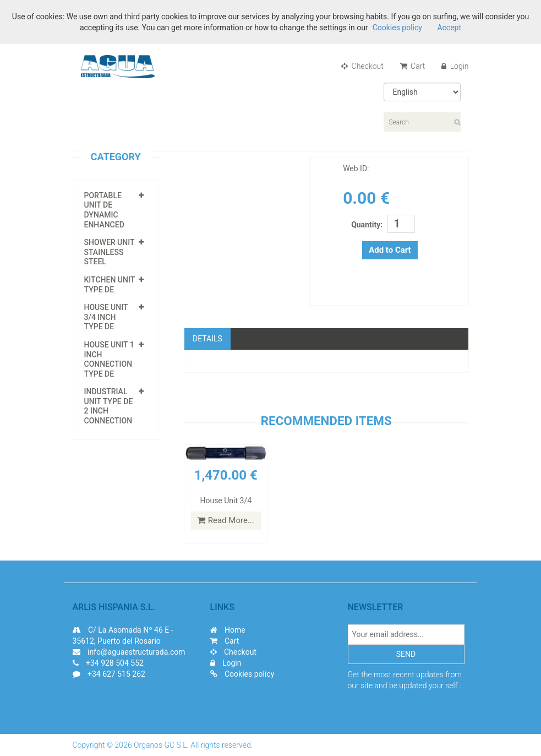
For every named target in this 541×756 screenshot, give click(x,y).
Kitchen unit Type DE (110, 285)
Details (207, 339)
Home (228, 630)
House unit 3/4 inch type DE (106, 317)
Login (455, 66)
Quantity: (367, 225)
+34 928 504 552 (115, 663)
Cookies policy (242, 674)
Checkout (362, 66)
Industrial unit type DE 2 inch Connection (109, 406)
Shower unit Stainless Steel (110, 252)
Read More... (226, 520)
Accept (448, 28)
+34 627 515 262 (116, 674)
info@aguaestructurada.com (129, 652)
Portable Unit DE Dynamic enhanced (104, 210)
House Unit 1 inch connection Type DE (109, 359)
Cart (413, 66)
